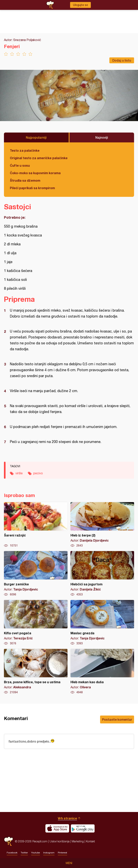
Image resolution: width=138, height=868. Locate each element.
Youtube (36, 853)
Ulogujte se (80, 5)
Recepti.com (8, 841)
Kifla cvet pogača (36, 623)
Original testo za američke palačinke (39, 158)
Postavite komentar (117, 719)
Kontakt (90, 841)
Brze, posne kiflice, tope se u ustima (36, 672)
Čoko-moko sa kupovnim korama (35, 173)
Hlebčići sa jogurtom (102, 574)
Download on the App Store (57, 828)
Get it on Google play (83, 828)
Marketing (78, 841)
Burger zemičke (36, 574)
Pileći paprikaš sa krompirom (32, 188)
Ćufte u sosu (20, 165)
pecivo (38, 473)
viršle (19, 473)
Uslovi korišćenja (60, 841)
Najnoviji (102, 137)
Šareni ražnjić (36, 525)
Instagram (49, 853)
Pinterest (62, 853)
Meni (69, 863)
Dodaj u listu (122, 60)
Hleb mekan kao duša (102, 672)
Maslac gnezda (102, 623)
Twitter (24, 853)
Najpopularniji (36, 137)
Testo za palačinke (25, 150)
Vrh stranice (67, 818)
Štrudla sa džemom (25, 180)
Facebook (12, 853)
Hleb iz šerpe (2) (102, 525)
